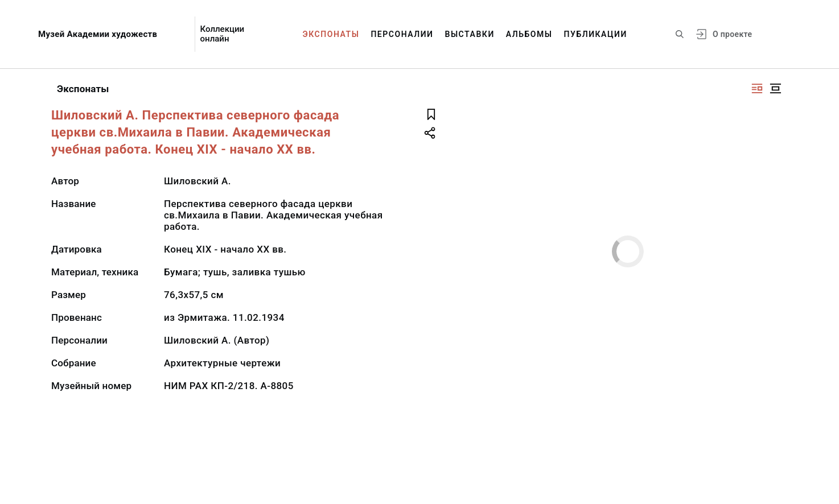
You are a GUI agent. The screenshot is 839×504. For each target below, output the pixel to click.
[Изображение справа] (757, 88)
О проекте (732, 34)
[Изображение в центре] (775, 88)
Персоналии (402, 34)
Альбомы (529, 34)
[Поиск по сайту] (680, 34)
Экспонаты (331, 34)
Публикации (596, 34)
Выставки (469, 34)
